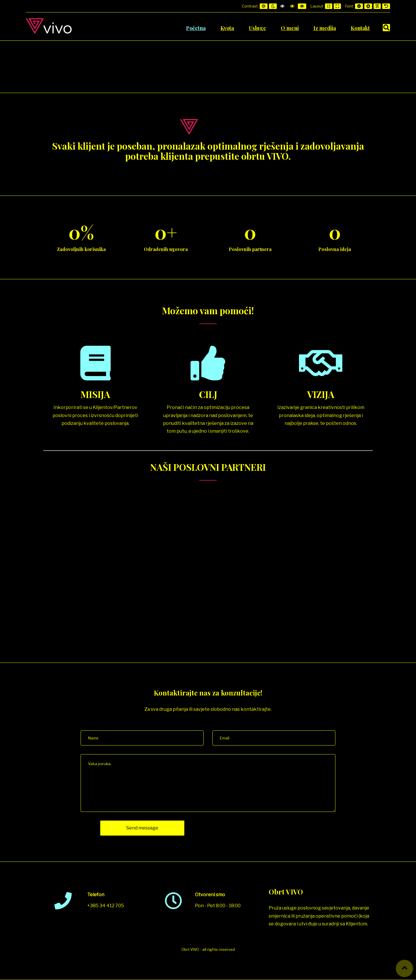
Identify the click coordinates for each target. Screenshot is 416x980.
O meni (290, 28)
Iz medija (325, 28)
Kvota (227, 28)
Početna (196, 28)
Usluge (257, 28)
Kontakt (360, 28)
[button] (404, 968)
